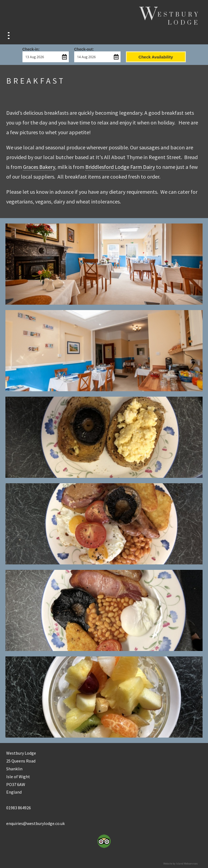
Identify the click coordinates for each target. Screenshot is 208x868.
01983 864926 (19, 808)
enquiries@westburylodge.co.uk (35, 823)
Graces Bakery (39, 167)
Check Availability (156, 57)
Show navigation (9, 36)
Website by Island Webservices (181, 864)
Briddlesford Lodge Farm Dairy (120, 167)
